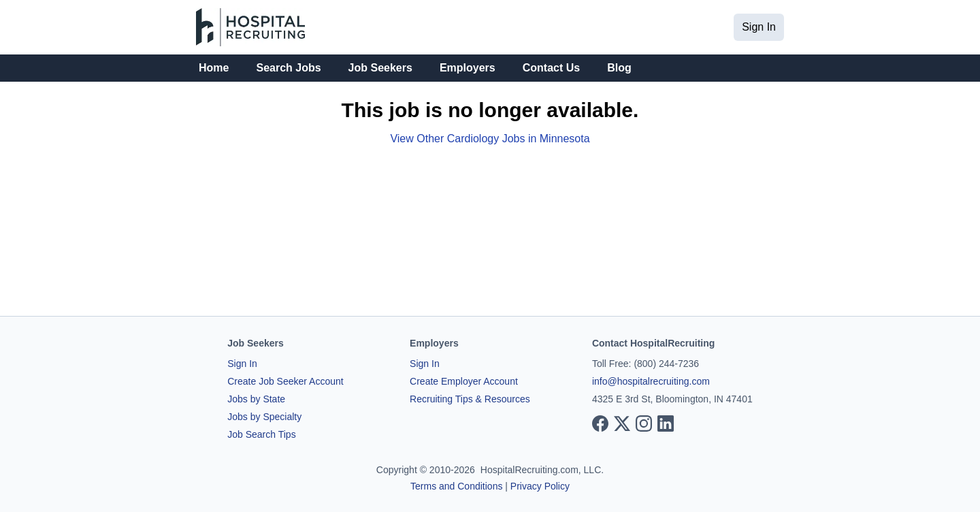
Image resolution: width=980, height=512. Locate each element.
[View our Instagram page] (644, 423)
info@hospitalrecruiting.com (651, 381)
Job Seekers (380, 68)
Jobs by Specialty (264, 417)
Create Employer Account (464, 381)
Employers (468, 68)
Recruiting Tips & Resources (470, 399)
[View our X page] (622, 423)
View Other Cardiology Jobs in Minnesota (490, 139)
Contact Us (551, 68)
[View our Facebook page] (600, 423)
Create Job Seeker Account (285, 381)
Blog (619, 68)
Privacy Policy (540, 486)
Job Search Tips (261, 434)
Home (214, 68)
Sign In (759, 27)
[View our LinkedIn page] (666, 423)
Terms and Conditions (456, 486)
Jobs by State (256, 399)
